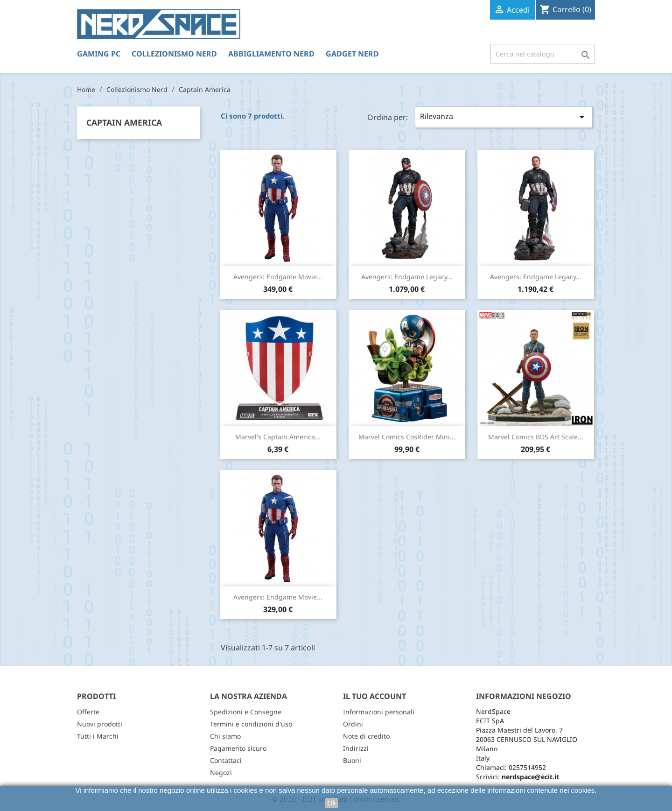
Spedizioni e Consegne (246, 712)
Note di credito (366, 736)
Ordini (353, 724)
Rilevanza (504, 117)
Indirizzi (356, 748)
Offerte (88, 712)
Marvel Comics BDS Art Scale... (536, 437)
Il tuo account (374, 696)
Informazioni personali (379, 712)
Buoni (352, 760)
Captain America (124, 122)
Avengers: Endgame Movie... (278, 277)
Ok (332, 803)
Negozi (221, 772)
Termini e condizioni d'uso (251, 724)
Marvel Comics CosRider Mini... (407, 437)
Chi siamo (225, 736)
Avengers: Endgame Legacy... (407, 277)
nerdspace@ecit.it (530, 777)
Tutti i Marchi (98, 736)
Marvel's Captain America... (278, 437)
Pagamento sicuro (238, 748)
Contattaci (226, 760)
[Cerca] (543, 54)
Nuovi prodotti (100, 724)
